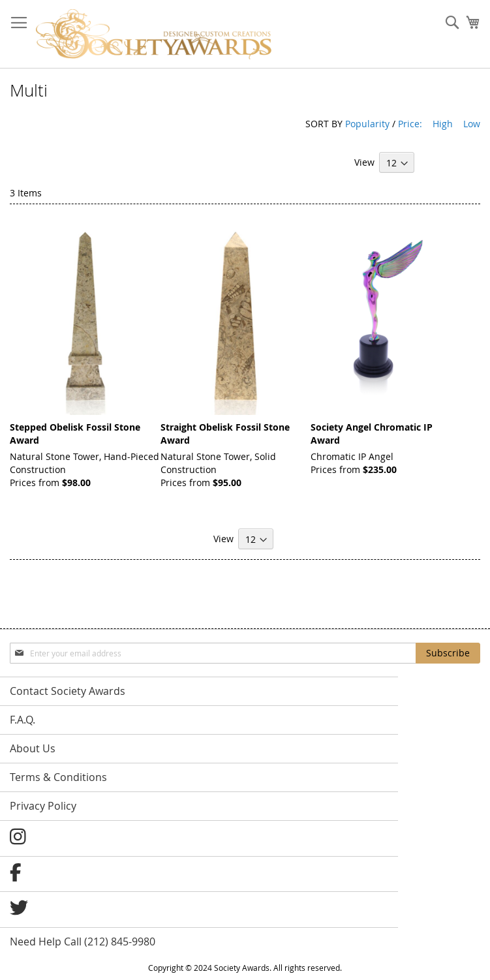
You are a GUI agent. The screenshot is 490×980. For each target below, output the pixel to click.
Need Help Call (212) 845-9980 (83, 942)
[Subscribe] (448, 653)
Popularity (367, 124)
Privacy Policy (43, 806)
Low (472, 124)
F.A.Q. (23, 720)
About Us (33, 748)
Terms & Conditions (58, 777)
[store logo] (154, 34)
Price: (410, 124)
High (443, 124)
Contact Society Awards (68, 691)
